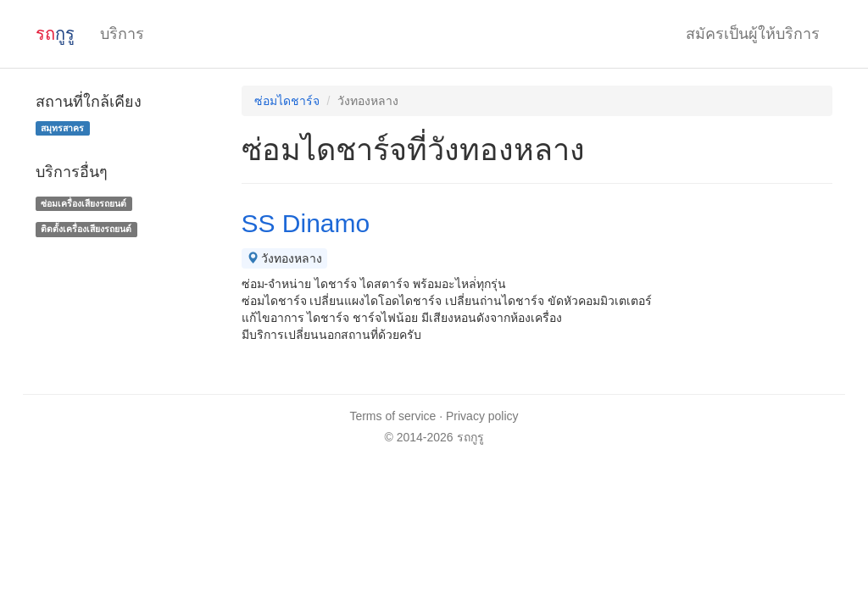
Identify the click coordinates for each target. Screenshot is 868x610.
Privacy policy (482, 416)
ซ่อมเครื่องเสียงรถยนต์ (83, 203)
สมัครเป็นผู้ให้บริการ (753, 34)
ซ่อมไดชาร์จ (287, 101)
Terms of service (392, 416)
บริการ (122, 34)
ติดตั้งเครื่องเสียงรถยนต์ (86, 229)
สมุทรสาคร (62, 128)
